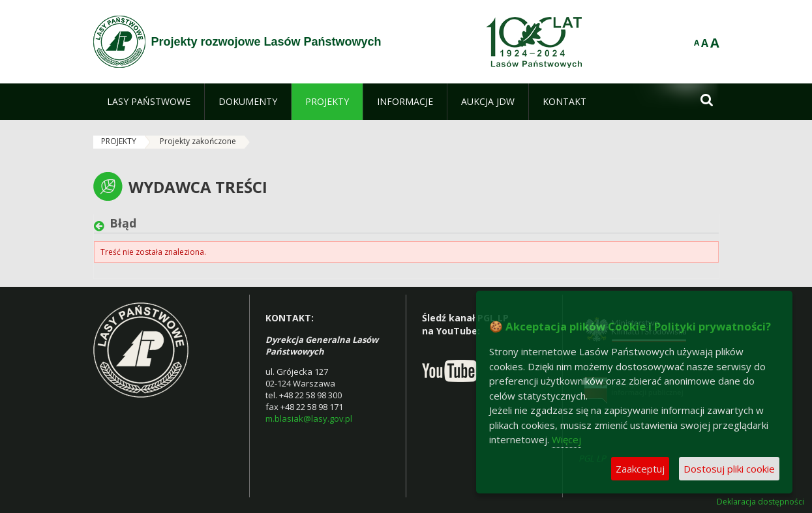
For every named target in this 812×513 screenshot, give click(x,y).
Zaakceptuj (640, 469)
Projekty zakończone (198, 141)
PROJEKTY (119, 141)
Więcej (566, 439)
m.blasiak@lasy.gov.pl (309, 418)
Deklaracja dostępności (760, 502)
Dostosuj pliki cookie (729, 469)
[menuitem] (149, 102)
